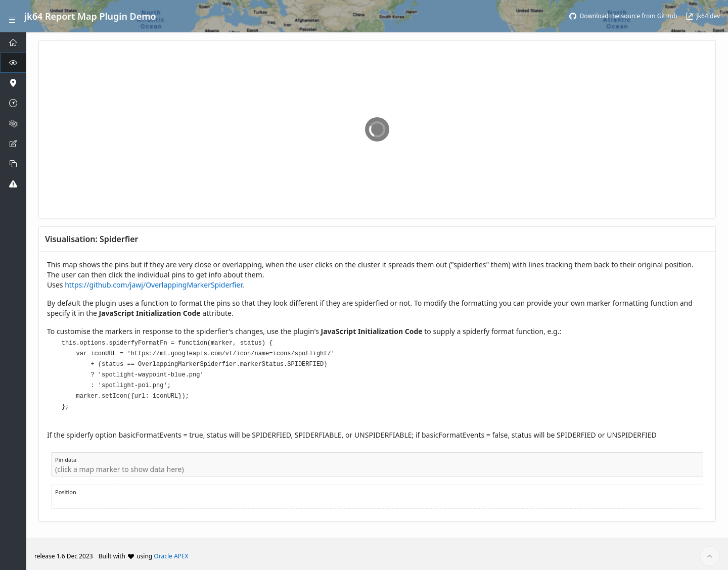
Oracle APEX (171, 552)
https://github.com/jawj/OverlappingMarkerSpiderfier (153, 285)
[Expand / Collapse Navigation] (12, 16)
